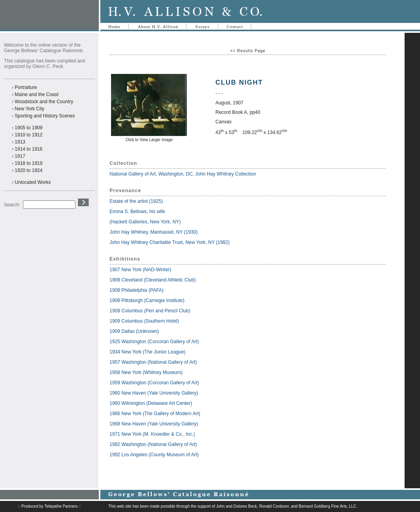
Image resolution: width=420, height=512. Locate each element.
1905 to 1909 (28, 128)
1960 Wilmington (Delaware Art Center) (151, 403)
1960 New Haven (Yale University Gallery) (154, 393)
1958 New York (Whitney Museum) (146, 372)
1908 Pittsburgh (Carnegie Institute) (147, 300)
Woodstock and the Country (44, 102)
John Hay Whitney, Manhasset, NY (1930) (153, 232)
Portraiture (26, 87)
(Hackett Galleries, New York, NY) (146, 222)
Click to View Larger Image (149, 140)
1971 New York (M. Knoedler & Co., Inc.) (152, 434)
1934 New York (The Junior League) (147, 352)
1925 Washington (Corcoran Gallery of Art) (154, 342)
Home (114, 26)
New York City (29, 109)
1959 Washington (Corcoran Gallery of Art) (154, 383)
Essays (203, 26)
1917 (20, 156)
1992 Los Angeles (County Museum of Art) (154, 455)
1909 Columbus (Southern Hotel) (144, 321)
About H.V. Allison (158, 26)
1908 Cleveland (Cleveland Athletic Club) (153, 280)
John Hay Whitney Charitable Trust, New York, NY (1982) (170, 242)
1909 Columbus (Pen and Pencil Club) (150, 311)
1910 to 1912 (28, 135)
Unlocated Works (33, 182)
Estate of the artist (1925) (136, 201)
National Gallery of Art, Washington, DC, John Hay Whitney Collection (183, 174)
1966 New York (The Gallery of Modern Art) (155, 414)
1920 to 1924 (28, 170)
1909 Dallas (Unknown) (134, 331)
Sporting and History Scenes (45, 116)
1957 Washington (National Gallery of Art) (153, 362)
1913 (20, 142)
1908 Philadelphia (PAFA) (137, 290)
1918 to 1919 (28, 163)
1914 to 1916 (28, 149)
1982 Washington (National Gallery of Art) (153, 444)
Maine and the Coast (37, 94)
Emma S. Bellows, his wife (138, 212)
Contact (235, 26)
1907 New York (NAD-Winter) (140, 270)
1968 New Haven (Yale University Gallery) (154, 424)
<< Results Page (248, 51)
